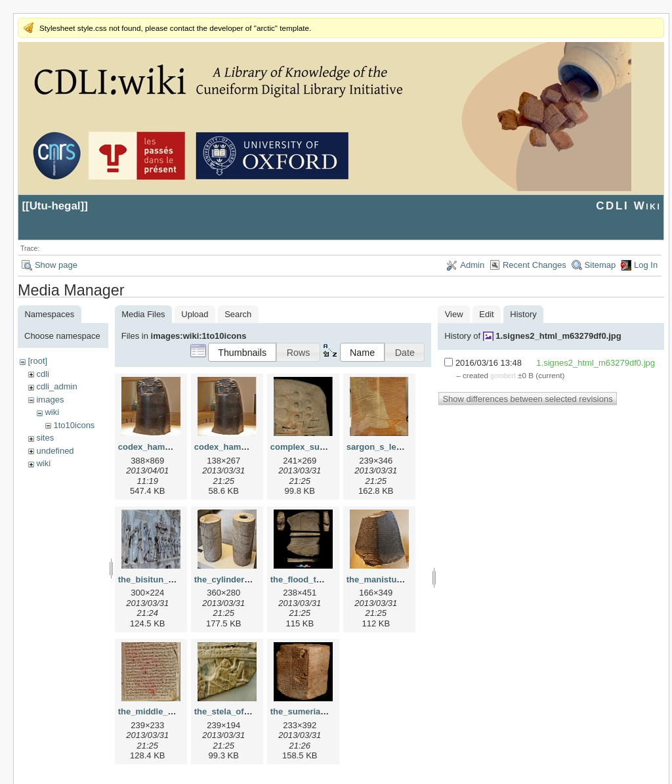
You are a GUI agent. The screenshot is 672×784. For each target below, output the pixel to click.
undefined (55, 451)
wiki (52, 412)
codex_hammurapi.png (241, 447)
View (454, 314)
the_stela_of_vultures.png (247, 711)
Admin (472, 265)
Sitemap (600, 265)
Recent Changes (535, 265)
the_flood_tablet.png (312, 579)
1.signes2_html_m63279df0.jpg (558, 336)
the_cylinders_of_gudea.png (252, 579)
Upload (195, 314)
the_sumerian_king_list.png (327, 711)
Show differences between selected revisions (527, 399)
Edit (486, 314)
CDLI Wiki (628, 206)
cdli (43, 374)
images (50, 400)
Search (238, 314)
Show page (56, 265)
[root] (37, 361)
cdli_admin (56, 386)
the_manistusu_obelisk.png (403, 579)
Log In (646, 265)
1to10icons (74, 425)
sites (45, 438)
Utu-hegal (55, 206)
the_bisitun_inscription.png (174, 579)
